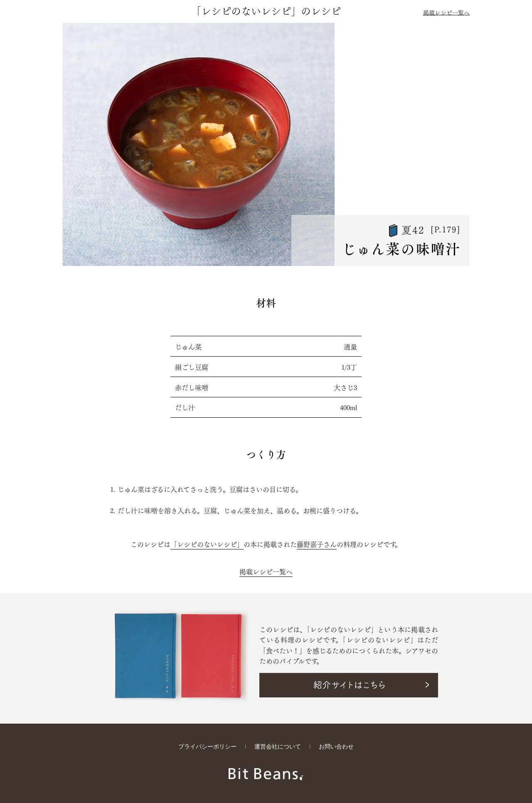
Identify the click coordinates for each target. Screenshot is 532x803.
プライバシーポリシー (207, 747)
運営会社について (278, 747)
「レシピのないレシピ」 (207, 544)
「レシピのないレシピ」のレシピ (266, 10)
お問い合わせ (336, 747)
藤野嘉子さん (317, 544)
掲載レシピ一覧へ (446, 12)
